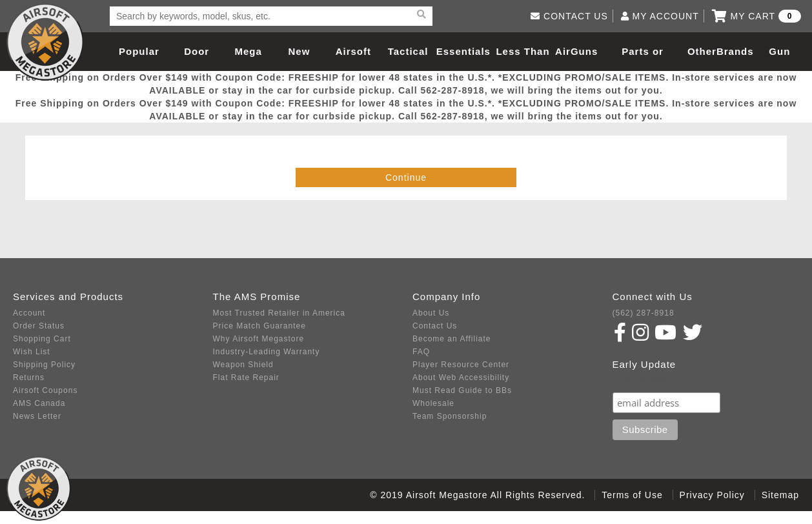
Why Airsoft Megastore (259, 339)
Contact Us (435, 326)
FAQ (421, 352)
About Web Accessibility (461, 378)
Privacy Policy (712, 495)
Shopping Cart (42, 339)
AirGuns (576, 51)
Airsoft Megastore (45, 42)
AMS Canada (39, 403)
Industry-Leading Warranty (267, 352)
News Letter (37, 416)
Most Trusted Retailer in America (279, 313)
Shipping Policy (44, 365)
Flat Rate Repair (246, 378)
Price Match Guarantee (259, 326)
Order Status (39, 326)
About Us (431, 313)
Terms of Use (632, 495)
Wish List (32, 352)
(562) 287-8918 (644, 313)
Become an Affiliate (452, 339)
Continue (406, 177)
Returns (29, 378)
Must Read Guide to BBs (462, 390)
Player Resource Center (461, 365)
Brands (735, 51)
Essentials (463, 51)
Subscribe (640, 380)
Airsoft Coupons (45, 390)
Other (702, 51)
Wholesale (433, 403)
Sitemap (780, 495)
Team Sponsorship (450, 416)
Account (29, 313)
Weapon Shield (243, 365)
